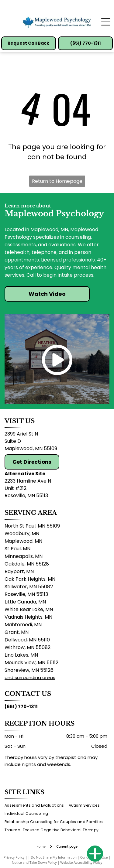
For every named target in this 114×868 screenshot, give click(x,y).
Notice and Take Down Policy (34, 862)
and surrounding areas (30, 677)
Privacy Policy (14, 857)
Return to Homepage (57, 181)
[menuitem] (37, 806)
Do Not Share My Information (54, 857)
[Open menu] (106, 22)
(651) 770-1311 (21, 707)
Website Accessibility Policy (81, 862)
